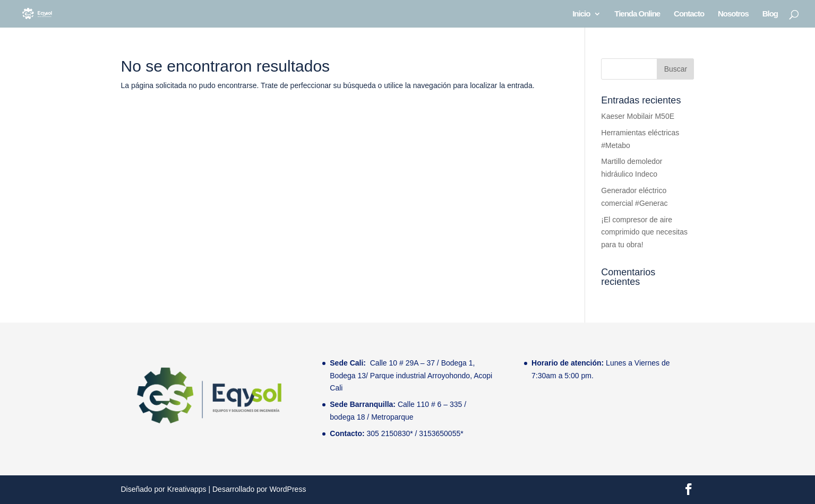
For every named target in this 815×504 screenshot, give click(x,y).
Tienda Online (637, 14)
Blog (770, 14)
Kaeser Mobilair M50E (638, 116)
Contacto (689, 14)
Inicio (581, 14)
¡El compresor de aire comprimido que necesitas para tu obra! (644, 232)
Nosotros (733, 14)
